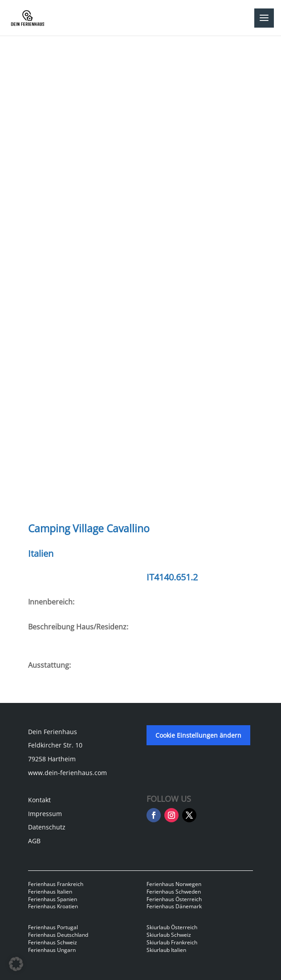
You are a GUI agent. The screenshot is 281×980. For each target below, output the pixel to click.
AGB (34, 841)
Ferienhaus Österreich (174, 899)
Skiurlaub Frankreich (172, 942)
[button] (16, 964)
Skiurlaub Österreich (172, 927)
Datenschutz (47, 827)
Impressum (45, 814)
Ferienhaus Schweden (174, 892)
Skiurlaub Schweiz (169, 935)
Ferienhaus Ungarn (52, 950)
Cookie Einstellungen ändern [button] (198, 735)
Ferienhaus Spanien (53, 899)
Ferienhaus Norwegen (174, 884)
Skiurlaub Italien (166, 950)
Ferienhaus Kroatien (53, 906)
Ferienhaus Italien (50, 892)
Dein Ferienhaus (53, 732)
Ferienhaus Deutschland (58, 935)
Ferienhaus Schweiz (53, 942)
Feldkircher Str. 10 (55, 745)
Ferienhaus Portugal (53, 927)
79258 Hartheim (52, 759)
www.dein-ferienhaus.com (67, 773)
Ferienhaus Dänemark (174, 906)
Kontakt (39, 800)
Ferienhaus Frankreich (56, 884)
